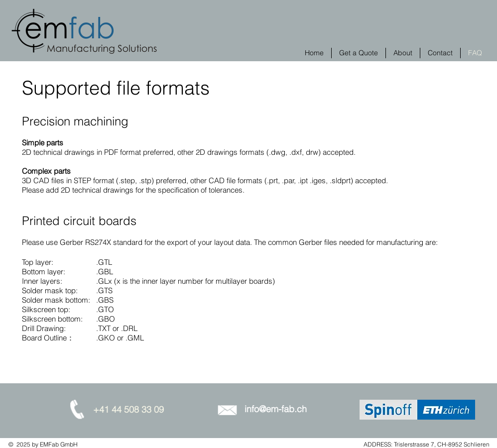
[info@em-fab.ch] (275, 409)
